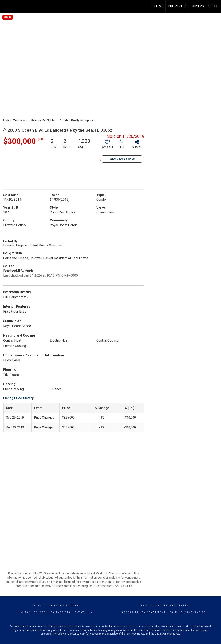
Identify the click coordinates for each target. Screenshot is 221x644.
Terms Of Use (148, 605)
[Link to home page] (5, 6)
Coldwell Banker (47, 605)
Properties (178, 6)
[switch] (107, 146)
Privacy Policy (177, 605)
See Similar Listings (122, 159)
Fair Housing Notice (188, 612)
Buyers (198, 6)
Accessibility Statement (144, 612)
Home (159, 6)
